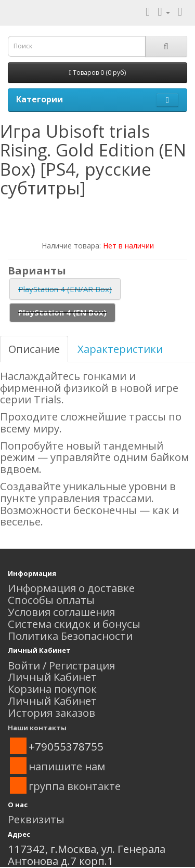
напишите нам (67, 766)
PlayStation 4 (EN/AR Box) (65, 289)
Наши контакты (37, 728)
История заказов (51, 713)
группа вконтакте (75, 786)
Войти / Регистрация (61, 665)
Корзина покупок (52, 689)
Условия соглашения (61, 612)
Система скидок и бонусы (74, 624)
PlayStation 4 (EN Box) (62, 312)
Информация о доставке (71, 588)
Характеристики (120, 349)
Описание (34, 349)
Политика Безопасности (70, 636)
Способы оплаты (51, 600)
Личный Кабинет (52, 677)
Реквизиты (36, 819)
